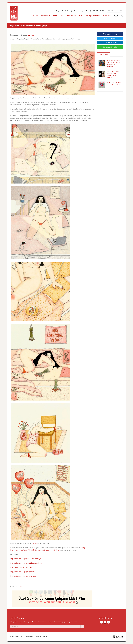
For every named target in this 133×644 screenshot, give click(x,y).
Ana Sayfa (35, 16)
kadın (55, 16)
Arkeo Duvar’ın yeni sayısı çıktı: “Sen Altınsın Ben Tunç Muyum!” (113, 74)
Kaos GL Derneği (67, 11)
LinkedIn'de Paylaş (110, 43)
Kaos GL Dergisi (79, 11)
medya (62, 16)
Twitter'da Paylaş (110, 38)
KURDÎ (102, 11)
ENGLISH (96, 11)
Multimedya (107, 16)
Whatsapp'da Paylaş (110, 47)
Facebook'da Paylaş (110, 34)
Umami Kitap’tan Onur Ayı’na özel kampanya (114, 83)
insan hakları (46, 16)
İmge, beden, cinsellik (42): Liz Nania (22, 567)
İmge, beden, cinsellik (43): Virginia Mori (23, 572)
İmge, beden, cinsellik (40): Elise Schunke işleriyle (26, 559)
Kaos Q (89, 11)
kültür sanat (72, 16)
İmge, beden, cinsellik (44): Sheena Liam (23, 576)
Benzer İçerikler (103, 54)
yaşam (81, 16)
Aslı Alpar (30, 35)
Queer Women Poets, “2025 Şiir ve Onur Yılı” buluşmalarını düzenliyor (114, 63)
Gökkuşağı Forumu (92, 16)
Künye (58, 11)
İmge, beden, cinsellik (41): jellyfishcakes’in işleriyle (26, 563)
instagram (35, 543)
